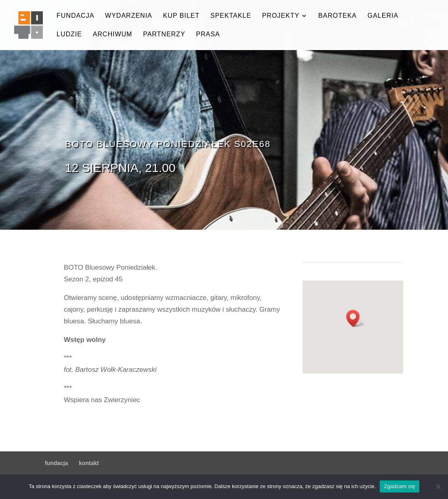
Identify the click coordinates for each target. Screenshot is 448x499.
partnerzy (164, 35)
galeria (383, 16)
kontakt (89, 463)
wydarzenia (129, 16)
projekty (281, 16)
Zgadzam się (399, 486)
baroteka (338, 16)
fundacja (75, 16)
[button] (355, 318)
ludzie (69, 35)
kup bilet (181, 16)
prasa (208, 35)
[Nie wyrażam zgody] (438, 486)
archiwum (113, 35)
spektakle (231, 16)
